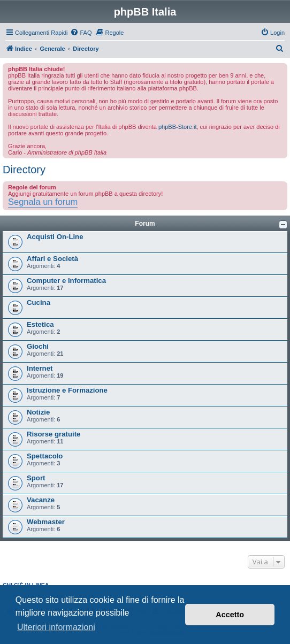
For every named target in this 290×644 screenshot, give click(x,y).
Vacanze (41, 500)
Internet (40, 368)
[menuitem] (81, 33)
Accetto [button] (230, 615)
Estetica (40, 324)
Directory (24, 170)
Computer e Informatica (66, 281)
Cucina (39, 302)
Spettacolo (45, 456)
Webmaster (46, 522)
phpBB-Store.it (178, 127)
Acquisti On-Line (55, 237)
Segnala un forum (43, 202)
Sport (36, 478)
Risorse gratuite (54, 434)
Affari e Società (52, 259)
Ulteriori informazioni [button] (56, 627)
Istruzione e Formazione (67, 390)
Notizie (38, 412)
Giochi (38, 346)
